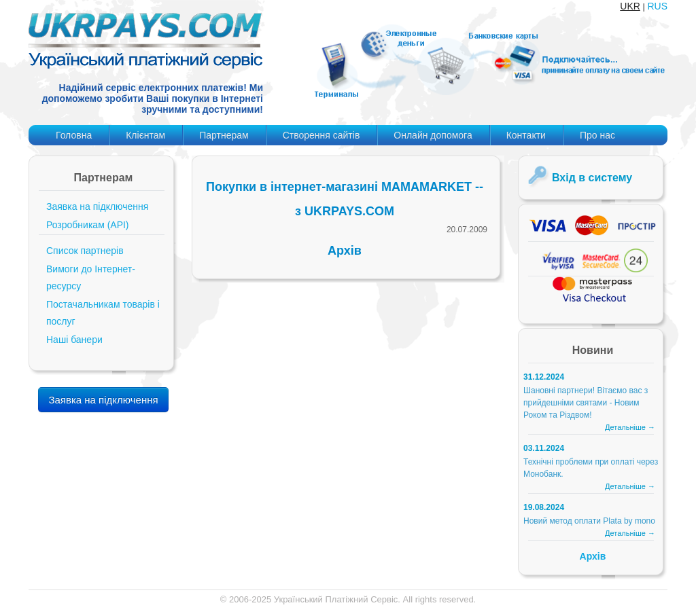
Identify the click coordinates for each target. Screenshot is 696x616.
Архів (345, 251)
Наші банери (74, 340)
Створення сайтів (321, 135)
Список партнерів (85, 251)
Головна (74, 135)
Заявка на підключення (97, 206)
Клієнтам (145, 135)
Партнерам (224, 135)
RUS (657, 6)
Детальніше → (630, 427)
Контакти (526, 135)
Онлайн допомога (433, 135)
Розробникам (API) (88, 225)
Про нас (597, 135)
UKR (630, 6)
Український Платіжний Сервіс (336, 599)
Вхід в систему (592, 178)
